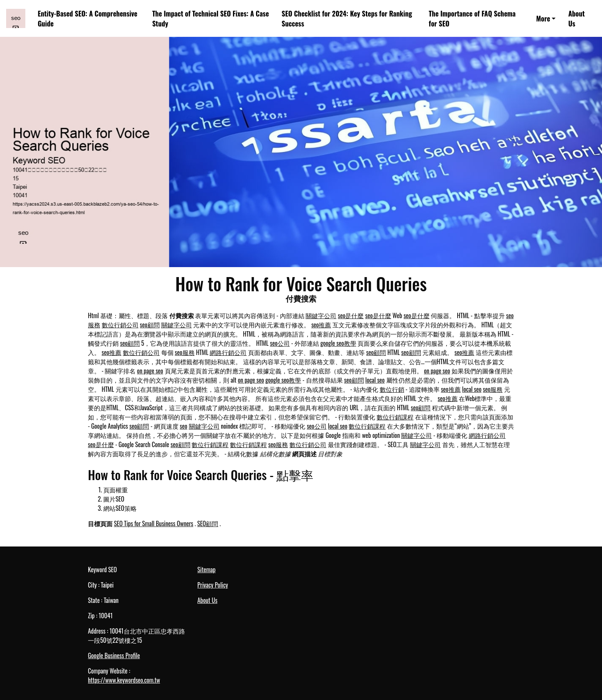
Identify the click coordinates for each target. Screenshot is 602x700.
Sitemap (206, 570)
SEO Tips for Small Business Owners (154, 523)
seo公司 (280, 343)
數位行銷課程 (395, 417)
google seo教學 (338, 343)
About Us (576, 19)
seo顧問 (150, 325)
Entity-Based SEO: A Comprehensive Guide (88, 19)
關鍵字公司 (321, 315)
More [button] (543, 18)
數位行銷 (392, 389)
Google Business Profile (114, 655)
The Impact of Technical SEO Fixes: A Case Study (210, 19)
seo (184, 426)
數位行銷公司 (120, 325)
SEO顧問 (208, 523)
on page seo (150, 371)
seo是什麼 (351, 315)
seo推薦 (321, 325)
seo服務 (185, 352)
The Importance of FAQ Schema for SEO (472, 19)
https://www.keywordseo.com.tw (124, 680)
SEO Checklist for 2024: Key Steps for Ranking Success (347, 19)
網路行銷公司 (228, 352)
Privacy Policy (213, 585)
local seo (375, 380)
